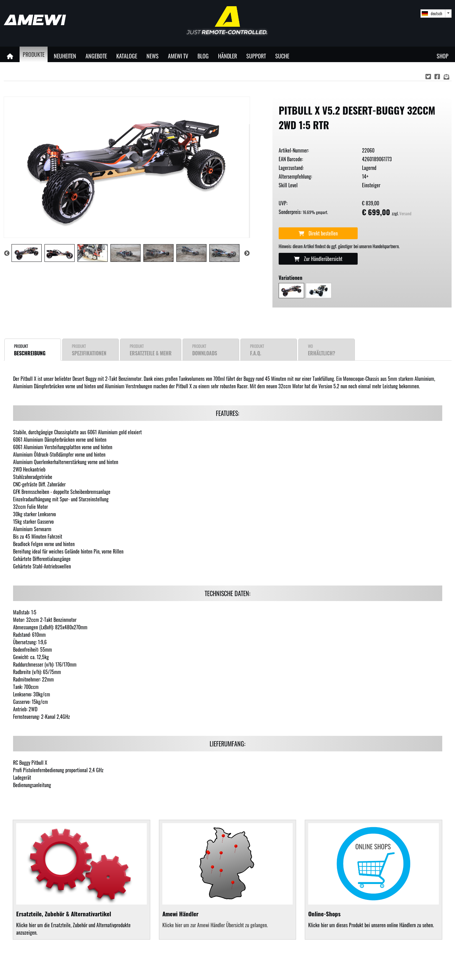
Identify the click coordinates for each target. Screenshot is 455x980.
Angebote (96, 56)
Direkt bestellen (318, 233)
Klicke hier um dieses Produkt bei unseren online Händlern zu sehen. (374, 876)
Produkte (34, 54)
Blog (203, 56)
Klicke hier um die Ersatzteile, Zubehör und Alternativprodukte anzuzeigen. (81, 880)
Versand (405, 214)
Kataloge (127, 56)
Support (256, 56)
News (153, 56)
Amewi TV (178, 56)
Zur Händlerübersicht (318, 259)
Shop (443, 56)
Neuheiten (65, 56)
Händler (227, 56)
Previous (7, 253)
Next (247, 253)
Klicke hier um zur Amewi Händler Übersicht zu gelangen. (215, 925)
